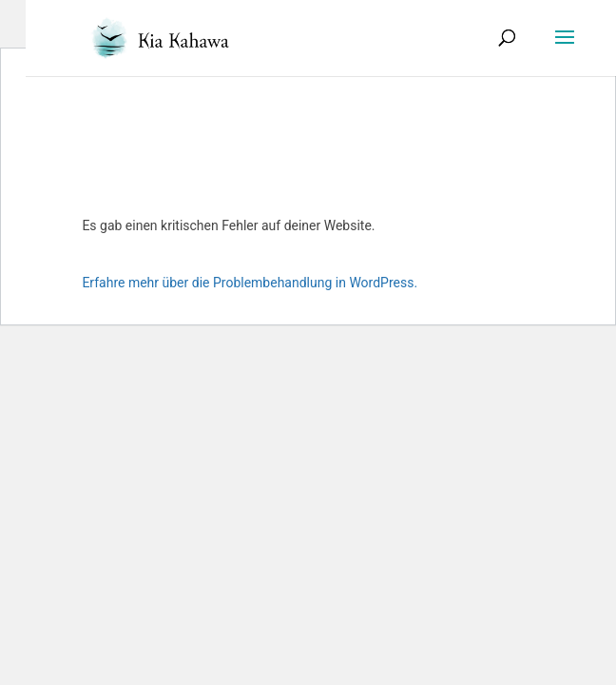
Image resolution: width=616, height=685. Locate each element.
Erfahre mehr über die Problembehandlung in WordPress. (250, 283)
